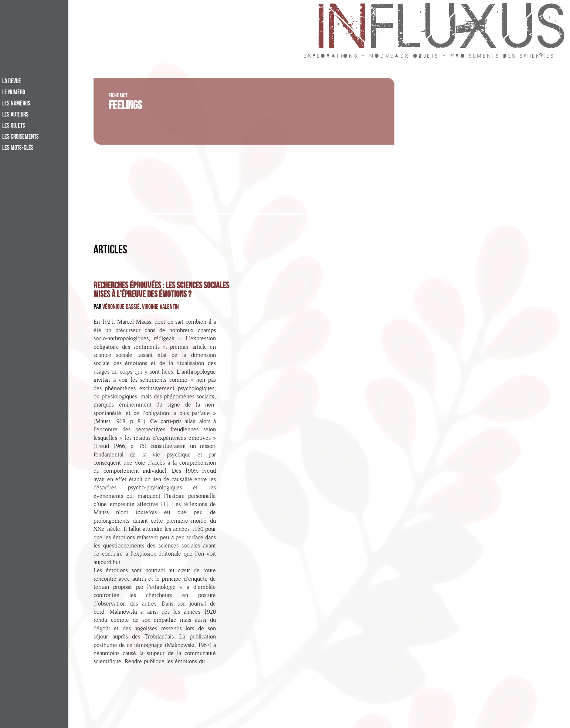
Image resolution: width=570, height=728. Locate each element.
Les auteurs (15, 115)
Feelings (125, 107)
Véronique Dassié (121, 308)
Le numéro (14, 93)
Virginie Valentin (160, 308)
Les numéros (16, 104)
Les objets (14, 126)
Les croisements (21, 137)
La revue (12, 82)
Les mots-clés (18, 148)
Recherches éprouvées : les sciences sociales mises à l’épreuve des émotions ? (161, 291)
